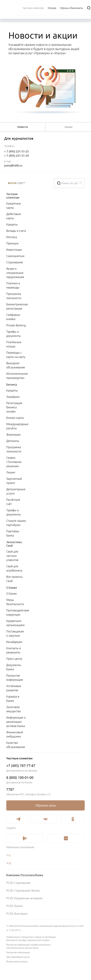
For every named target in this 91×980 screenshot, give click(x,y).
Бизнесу (12, 385)
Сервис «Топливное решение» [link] (14, 462)
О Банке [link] (12, 594)
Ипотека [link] (12, 237)
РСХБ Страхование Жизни (23, 891)
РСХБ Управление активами (24, 898)
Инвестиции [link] (14, 250)
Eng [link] (9, 855)
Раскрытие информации (18, 952)
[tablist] (23, 127)
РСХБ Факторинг (17, 914)
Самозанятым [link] (15, 256)
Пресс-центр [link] (14, 659)
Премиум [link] (12, 243)
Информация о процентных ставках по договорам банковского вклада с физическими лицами (31, 939)
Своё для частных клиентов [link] (12, 556)
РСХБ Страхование (18, 883)
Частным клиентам (13, 196)
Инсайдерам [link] (14, 642)
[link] (45, 805)
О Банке (12, 588)
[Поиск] (89, 8)
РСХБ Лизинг (15, 906)
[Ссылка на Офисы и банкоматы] (71, 8)
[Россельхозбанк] (27, 183)
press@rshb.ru (13, 165)
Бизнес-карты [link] (15, 418)
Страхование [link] (15, 262)
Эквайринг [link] (13, 397)
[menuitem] (33, 8)
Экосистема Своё (14, 544)
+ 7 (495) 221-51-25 (16, 151)
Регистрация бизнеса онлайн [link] (14, 407)
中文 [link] (9, 863)
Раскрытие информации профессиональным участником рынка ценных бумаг (28, 946)
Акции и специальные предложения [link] (15, 273)
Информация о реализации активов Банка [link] (16, 722)
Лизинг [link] (11, 472)
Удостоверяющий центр (18, 957)
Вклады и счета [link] (16, 231)
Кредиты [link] (12, 224)
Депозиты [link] (13, 441)
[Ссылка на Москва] (52, 8)
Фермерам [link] (13, 435)
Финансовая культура (17, 962)
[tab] (23, 127)
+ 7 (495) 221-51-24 (16, 156)
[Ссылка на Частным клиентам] (33, 8)
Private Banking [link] (16, 325)
